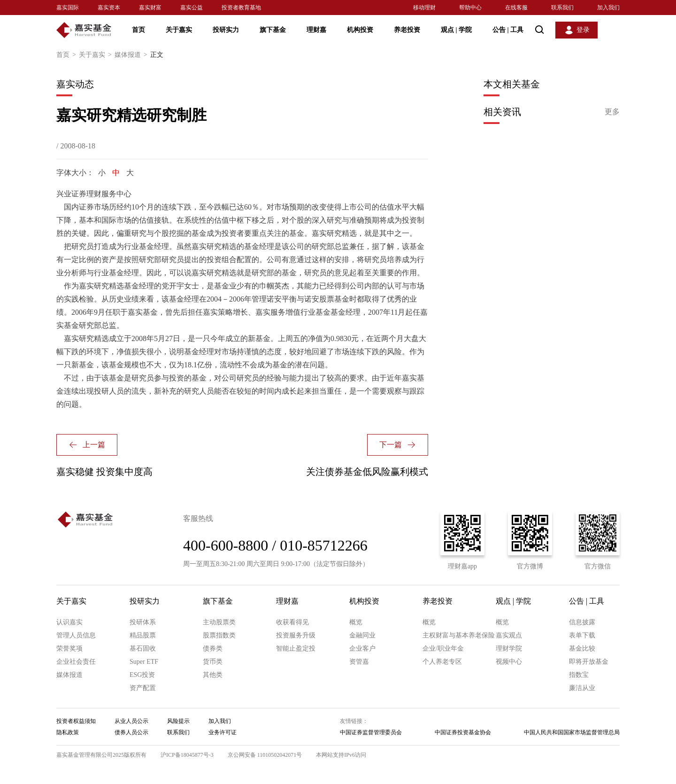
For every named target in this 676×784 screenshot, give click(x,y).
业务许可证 (223, 732)
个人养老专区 (442, 662)
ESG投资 (142, 675)
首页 (138, 30)
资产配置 (143, 688)
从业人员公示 (131, 721)
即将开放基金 (589, 662)
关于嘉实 (179, 30)
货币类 (213, 662)
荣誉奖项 (69, 648)
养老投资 (407, 30)
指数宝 (579, 675)
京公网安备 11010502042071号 (265, 755)
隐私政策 (68, 732)
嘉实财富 (150, 8)
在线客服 (516, 8)
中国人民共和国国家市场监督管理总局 (572, 732)
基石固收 (143, 648)
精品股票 (143, 635)
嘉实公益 (192, 8)
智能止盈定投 (296, 648)
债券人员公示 (131, 732)
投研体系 (143, 622)
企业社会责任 (76, 662)
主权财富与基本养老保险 (459, 635)
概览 (356, 622)
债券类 (213, 648)
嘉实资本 (109, 8)
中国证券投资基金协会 (463, 732)
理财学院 (509, 648)
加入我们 (608, 8)
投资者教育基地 (241, 8)
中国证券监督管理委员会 (371, 732)
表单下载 (582, 635)
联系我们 (562, 8)
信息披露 (582, 622)
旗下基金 (273, 30)
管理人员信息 (76, 635)
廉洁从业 (582, 688)
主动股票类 (219, 622)
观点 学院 (456, 30)
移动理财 (424, 8)
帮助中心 (470, 8)
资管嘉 (359, 662)
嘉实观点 (509, 635)
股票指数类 (219, 635)
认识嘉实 (69, 622)
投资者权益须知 (76, 721)
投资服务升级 (296, 635)
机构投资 (360, 30)
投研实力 (226, 30)
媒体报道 (132, 55)
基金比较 (582, 648)
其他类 (213, 675)
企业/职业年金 (443, 648)
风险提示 (178, 721)
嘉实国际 (68, 8)
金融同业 (362, 635)
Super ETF (144, 662)
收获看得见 (292, 622)
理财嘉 (316, 30)
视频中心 (509, 662)
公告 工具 (508, 30)
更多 (612, 112)
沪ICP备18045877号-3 (187, 755)
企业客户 (362, 648)
